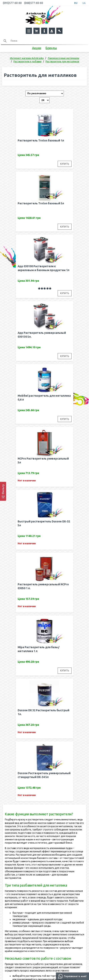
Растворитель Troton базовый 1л (41, 140)
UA (84, 3)
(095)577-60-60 (12, 3)
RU (76, 3)
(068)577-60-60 (34, 3)
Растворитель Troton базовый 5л (41, 203)
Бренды (51, 48)
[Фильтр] (3, 491)
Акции (37, 48)
